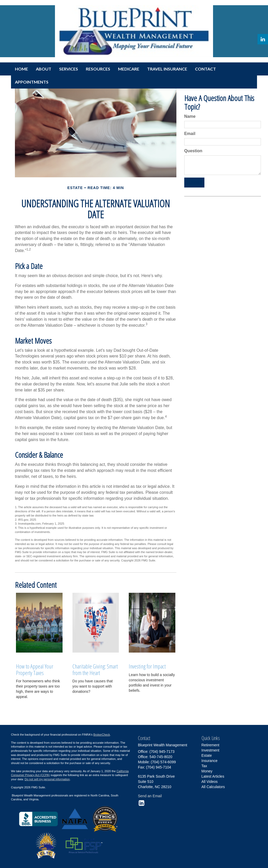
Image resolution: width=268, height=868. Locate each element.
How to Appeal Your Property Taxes (35, 669)
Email (190, 134)
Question (193, 151)
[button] (44, 69)
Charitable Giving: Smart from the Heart (95, 669)
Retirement (210, 745)
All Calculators (213, 787)
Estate (207, 755)
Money (207, 771)
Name (190, 116)
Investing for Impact (147, 666)
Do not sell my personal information (47, 779)
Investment (210, 750)
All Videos (210, 782)
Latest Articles (213, 776)
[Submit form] (194, 183)
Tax (204, 766)
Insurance (210, 761)
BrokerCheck (102, 735)
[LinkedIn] (263, 39)
